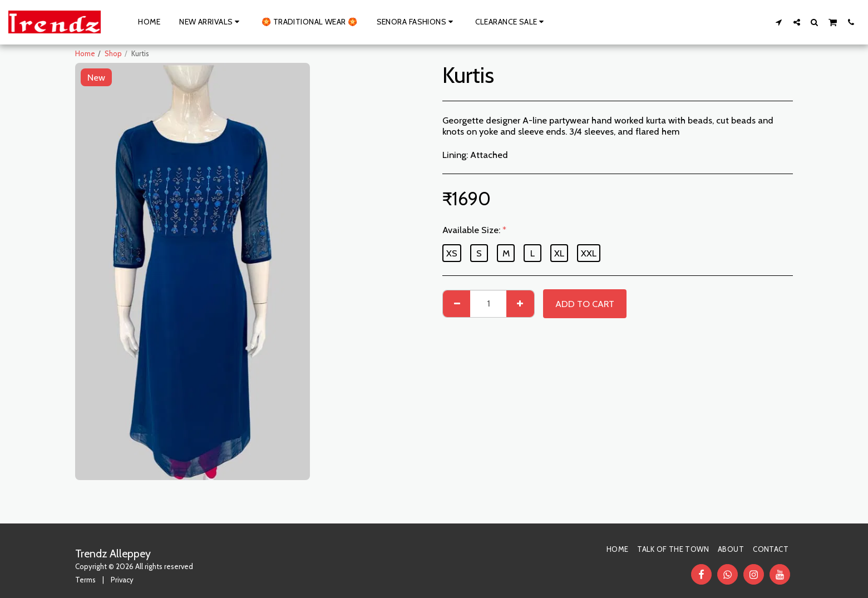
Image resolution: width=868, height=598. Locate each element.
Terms (85, 580)
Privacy (122, 580)
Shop (113, 53)
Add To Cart (585, 304)
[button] (779, 22)
